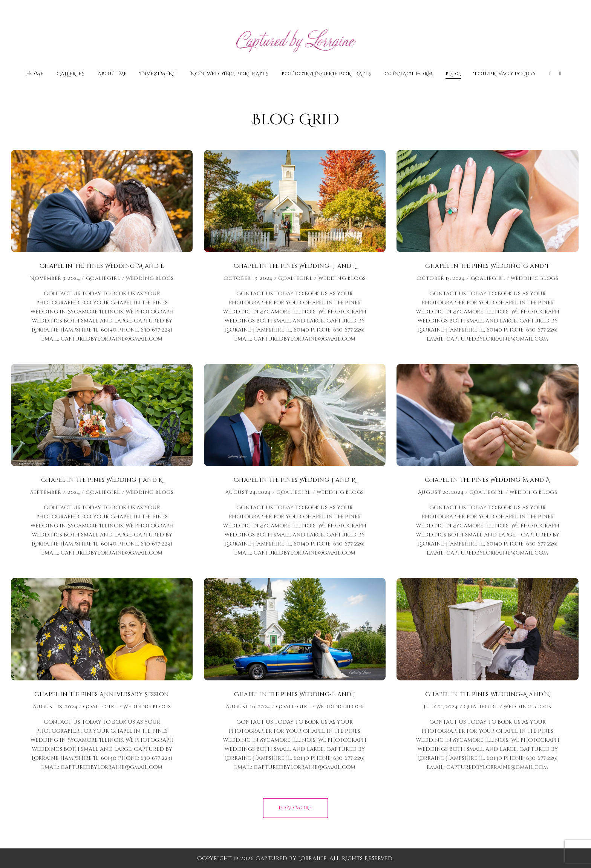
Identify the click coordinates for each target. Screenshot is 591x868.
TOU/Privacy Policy (505, 74)
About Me (112, 74)
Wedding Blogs (150, 278)
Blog (453, 74)
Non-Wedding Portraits (230, 74)
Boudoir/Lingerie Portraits (327, 74)
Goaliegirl (103, 278)
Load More (295, 808)
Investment (158, 74)
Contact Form (409, 74)
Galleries (71, 74)
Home (35, 74)
